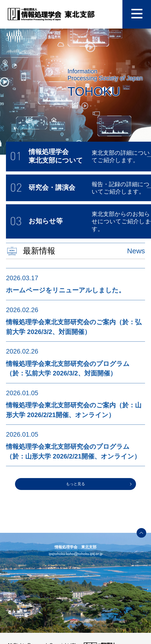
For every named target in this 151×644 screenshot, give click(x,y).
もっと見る (75, 484)
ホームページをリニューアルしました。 (65, 290)
